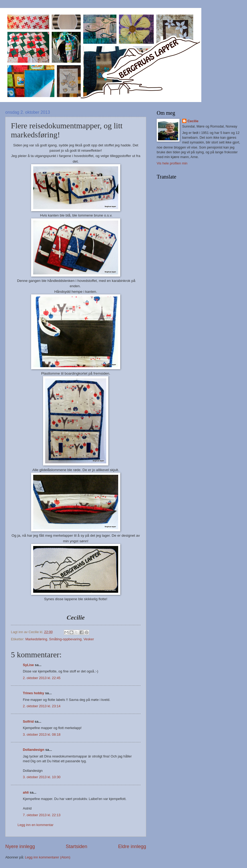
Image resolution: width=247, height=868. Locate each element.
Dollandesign (34, 750)
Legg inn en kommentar (35, 825)
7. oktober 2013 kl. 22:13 (42, 815)
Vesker (89, 639)
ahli (26, 792)
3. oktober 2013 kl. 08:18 (42, 734)
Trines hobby (33, 693)
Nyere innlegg (20, 846)
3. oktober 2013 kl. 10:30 (42, 777)
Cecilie (193, 121)
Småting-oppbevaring (65, 639)
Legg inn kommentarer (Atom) (48, 857)
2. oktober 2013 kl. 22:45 (42, 678)
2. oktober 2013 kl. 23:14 (42, 706)
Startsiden (76, 846)
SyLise (28, 665)
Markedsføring (36, 639)
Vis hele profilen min (172, 163)
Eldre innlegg (132, 846)
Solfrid (28, 721)
